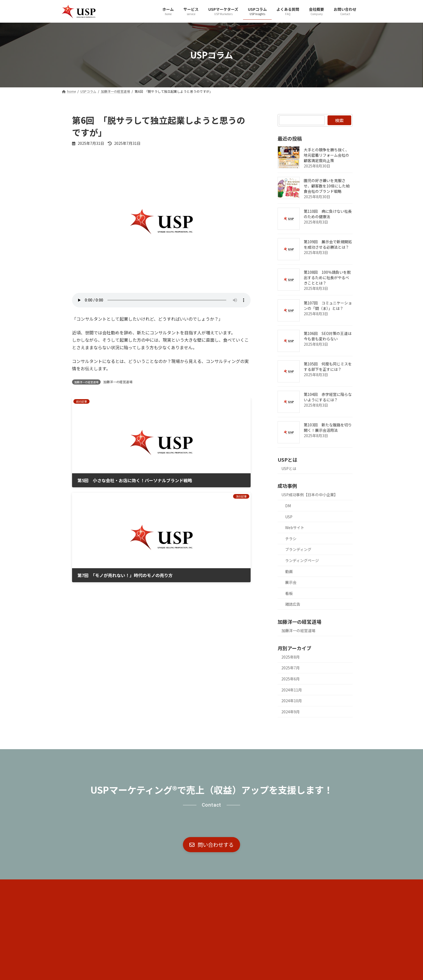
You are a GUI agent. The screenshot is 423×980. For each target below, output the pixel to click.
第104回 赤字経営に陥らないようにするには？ (328, 397)
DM (288, 506)
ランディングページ (302, 560)
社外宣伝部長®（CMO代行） (141, 886)
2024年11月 (292, 690)
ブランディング (298, 549)
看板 (289, 593)
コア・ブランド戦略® (86, 886)
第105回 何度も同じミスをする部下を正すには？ (328, 366)
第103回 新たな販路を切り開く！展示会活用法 (328, 427)
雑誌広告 (293, 604)
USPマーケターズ (193, 886)
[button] (211, 845)
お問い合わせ (299, 886)
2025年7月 (291, 668)
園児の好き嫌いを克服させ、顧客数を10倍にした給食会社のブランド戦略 (327, 186)
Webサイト (295, 527)
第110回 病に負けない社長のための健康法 (328, 214)
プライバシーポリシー (87, 890)
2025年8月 (291, 657)
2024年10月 (292, 701)
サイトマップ (335, 886)
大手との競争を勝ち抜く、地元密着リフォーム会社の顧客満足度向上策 (326, 155)
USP (289, 516)
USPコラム (230, 886)
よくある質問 (264, 886)
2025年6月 (291, 679)
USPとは (289, 468)
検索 (339, 120)
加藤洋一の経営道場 (118, 382)
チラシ (291, 538)
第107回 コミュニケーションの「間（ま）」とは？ (328, 305)
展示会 (291, 582)
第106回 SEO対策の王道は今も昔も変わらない (328, 336)
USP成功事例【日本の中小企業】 (310, 495)
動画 (289, 571)
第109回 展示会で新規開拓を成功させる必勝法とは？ (328, 244)
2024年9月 (291, 711)
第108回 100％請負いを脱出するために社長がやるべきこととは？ (327, 277)
